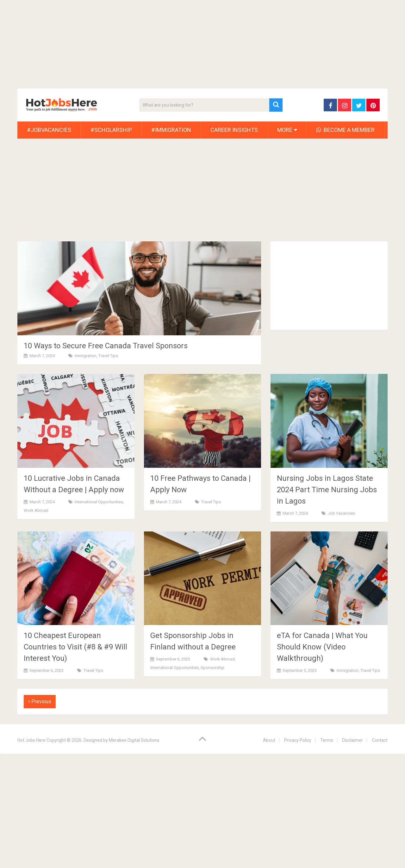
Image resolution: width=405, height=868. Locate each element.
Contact (380, 740)
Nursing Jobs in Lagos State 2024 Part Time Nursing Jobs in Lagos (327, 490)
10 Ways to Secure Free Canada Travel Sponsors (106, 346)
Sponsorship (212, 668)
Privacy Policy (298, 740)
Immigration (86, 356)
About (269, 740)
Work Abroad (36, 510)
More (285, 130)
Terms (327, 740)
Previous (40, 701)
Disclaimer (352, 740)
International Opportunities (99, 502)
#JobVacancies (49, 130)
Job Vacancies (341, 513)
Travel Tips (108, 356)
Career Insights (234, 130)
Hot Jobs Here (31, 740)
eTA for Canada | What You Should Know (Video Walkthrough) (322, 647)
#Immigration (171, 130)
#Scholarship (111, 130)
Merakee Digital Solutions (134, 740)
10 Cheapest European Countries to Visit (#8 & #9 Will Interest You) (75, 647)
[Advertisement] (190, 44)
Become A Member (346, 130)
